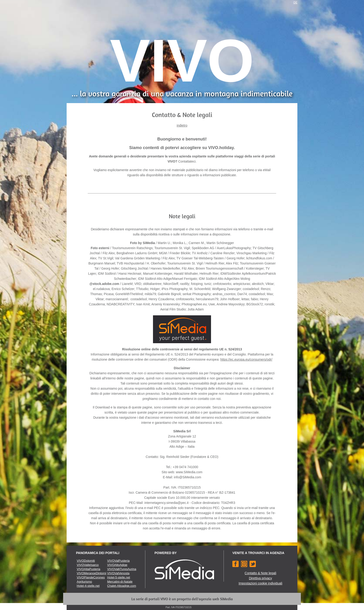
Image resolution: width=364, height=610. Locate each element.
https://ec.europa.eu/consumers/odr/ (246, 359)
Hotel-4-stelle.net (88, 586)
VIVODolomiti (86, 561)
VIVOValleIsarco (88, 565)
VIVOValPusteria (119, 561)
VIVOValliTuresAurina (122, 569)
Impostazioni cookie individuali (260, 583)
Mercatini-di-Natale (120, 582)
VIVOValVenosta (118, 573)
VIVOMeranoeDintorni (92, 573)
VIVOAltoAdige (117, 565)
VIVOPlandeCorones (91, 577)
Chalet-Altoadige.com (122, 586)
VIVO (182, 61)
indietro (182, 125)
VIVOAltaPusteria (89, 569)
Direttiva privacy (260, 578)
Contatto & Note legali (260, 573)
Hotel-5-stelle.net (119, 577)
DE (295, 3)
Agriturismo (84, 582)
